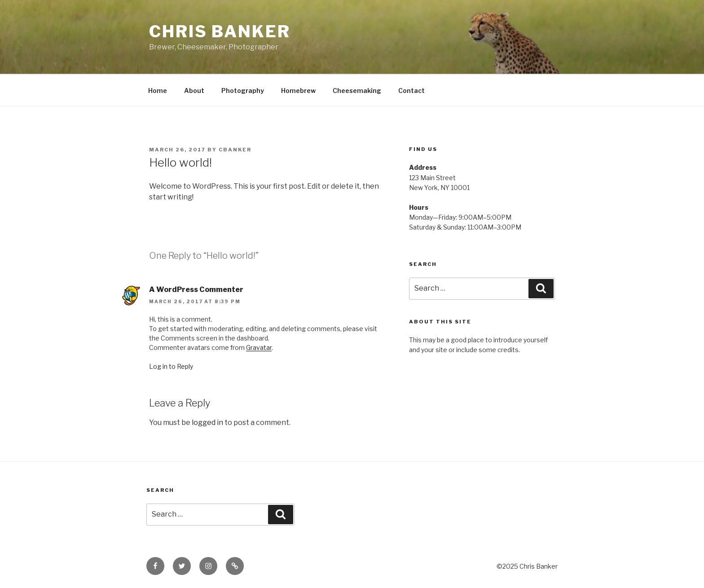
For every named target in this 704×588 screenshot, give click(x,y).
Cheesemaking (357, 91)
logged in (207, 422)
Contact (411, 91)
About (194, 91)
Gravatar (259, 347)
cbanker (235, 150)
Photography (243, 91)
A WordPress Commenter (196, 290)
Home (158, 91)
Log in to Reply (171, 366)
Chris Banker (220, 31)
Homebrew (298, 91)
